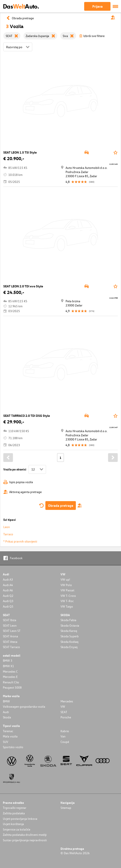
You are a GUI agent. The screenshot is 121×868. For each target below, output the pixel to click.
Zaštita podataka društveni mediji (25, 835)
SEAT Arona (10, 636)
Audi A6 (8, 590)
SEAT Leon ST (12, 631)
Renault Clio (11, 682)
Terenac (8, 731)
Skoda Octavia (70, 625)
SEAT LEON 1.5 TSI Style (20, 152)
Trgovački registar (15, 808)
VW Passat (67, 590)
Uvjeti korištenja (13, 824)
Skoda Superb (70, 636)
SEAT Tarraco (11, 647)
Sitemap (66, 808)
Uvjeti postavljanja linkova (20, 819)
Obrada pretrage (61, 506)
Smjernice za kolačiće (17, 829)
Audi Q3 (8, 601)
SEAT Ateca (10, 642)
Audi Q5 (8, 606)
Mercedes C (10, 671)
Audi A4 (8, 585)
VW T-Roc (67, 601)
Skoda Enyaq (69, 647)
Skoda (7, 717)
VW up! (65, 579)
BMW (6, 701)
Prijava (97, 6)
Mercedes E (10, 677)
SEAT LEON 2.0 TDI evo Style (23, 286)
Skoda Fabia (68, 620)
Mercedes (67, 701)
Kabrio (65, 731)
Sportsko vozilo (13, 747)
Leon (7, 527)
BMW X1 (8, 666)
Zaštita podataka (14, 813)
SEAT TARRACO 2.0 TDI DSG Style (27, 416)
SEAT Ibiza (10, 620)
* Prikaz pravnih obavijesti (20, 541)
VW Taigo (67, 606)
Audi (6, 712)
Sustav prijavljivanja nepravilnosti (25, 840)
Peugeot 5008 (12, 687)
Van (63, 736)
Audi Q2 (8, 596)
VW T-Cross (68, 596)
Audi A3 (8, 579)
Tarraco (8, 534)
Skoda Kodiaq (69, 642)
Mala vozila (10, 736)
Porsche (66, 717)
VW (63, 706)
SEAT (64, 712)
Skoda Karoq (69, 631)
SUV (5, 742)
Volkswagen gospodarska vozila (24, 706)
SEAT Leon (10, 625)
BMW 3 (8, 660)
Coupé (65, 742)
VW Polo (66, 585)
